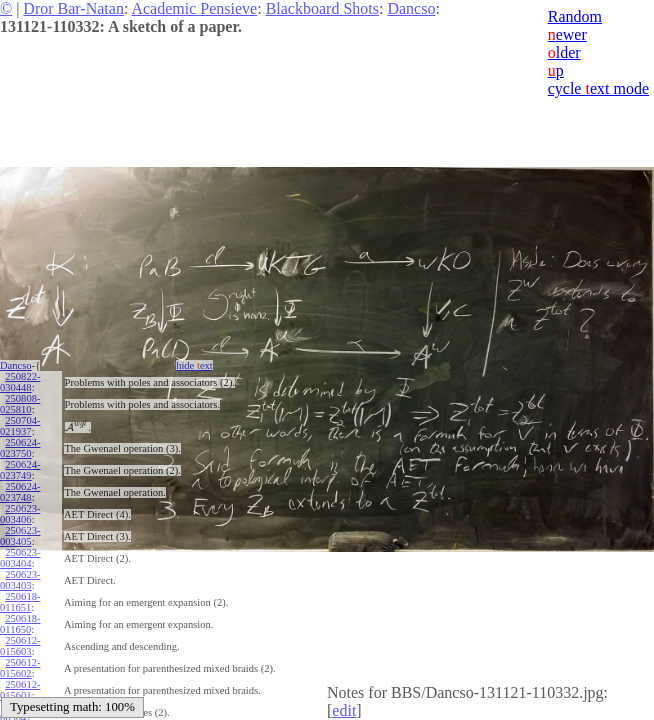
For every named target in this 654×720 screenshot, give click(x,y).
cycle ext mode (598, 88)
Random (575, 16)
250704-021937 (20, 426)
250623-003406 (20, 514)
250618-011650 (20, 624)
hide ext (194, 365)
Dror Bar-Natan (73, 8)
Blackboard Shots (322, 8)
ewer (567, 34)
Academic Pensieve (194, 8)
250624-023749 (20, 470)
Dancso (411, 8)
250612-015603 (20, 646)
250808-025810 (20, 404)
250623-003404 (20, 558)
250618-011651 (20, 602)
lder (564, 52)
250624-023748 (20, 492)
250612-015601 (20, 690)
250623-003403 (20, 580)
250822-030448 (20, 382)
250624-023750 (20, 448)
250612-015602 (20, 668)
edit (344, 710)
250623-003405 (20, 536)
